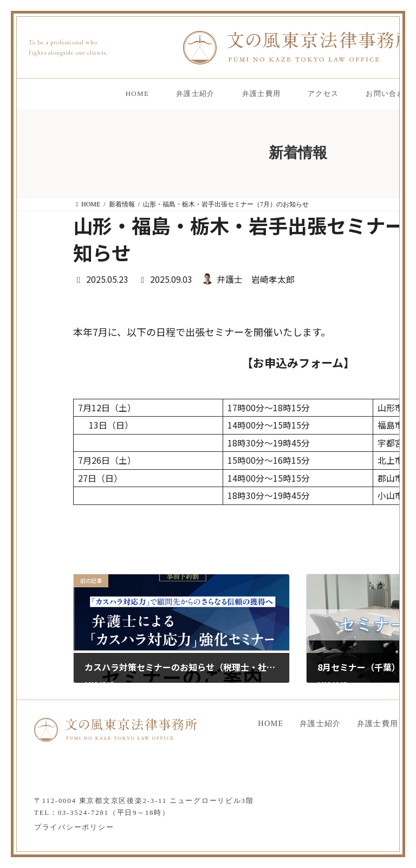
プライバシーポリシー (74, 827)
